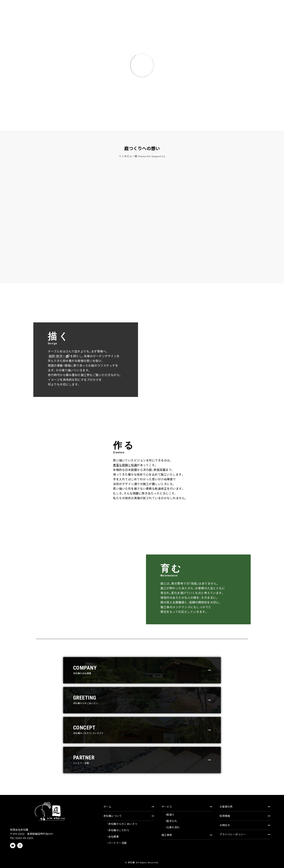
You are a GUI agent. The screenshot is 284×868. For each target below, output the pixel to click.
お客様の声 (245, 807)
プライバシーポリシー (245, 834)
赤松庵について (129, 816)
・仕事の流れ (172, 827)
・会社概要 (113, 837)
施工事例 (187, 835)
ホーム (129, 807)
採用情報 (245, 816)
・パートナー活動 (117, 843)
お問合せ (245, 825)
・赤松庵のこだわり (118, 830)
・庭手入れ (171, 821)
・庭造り (170, 815)
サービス (187, 807)
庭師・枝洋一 (50, 356)
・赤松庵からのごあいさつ (122, 824)
